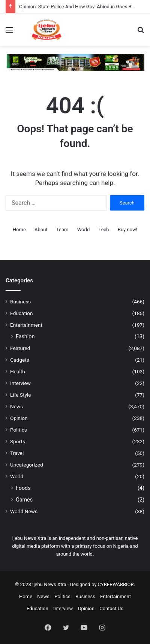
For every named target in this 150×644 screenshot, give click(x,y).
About (41, 230)
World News (24, 511)
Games (24, 500)
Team (62, 230)
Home (19, 230)
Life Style (20, 395)
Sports (18, 441)
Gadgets (20, 360)
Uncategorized (27, 465)
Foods (23, 488)
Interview (20, 383)
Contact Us (111, 608)
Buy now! (127, 230)
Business (20, 302)
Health (18, 371)
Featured (20, 348)
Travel (17, 453)
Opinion (19, 418)
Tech (104, 230)
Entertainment (26, 325)
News (16, 406)
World (84, 230)
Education (22, 313)
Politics (19, 430)
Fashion (25, 336)
